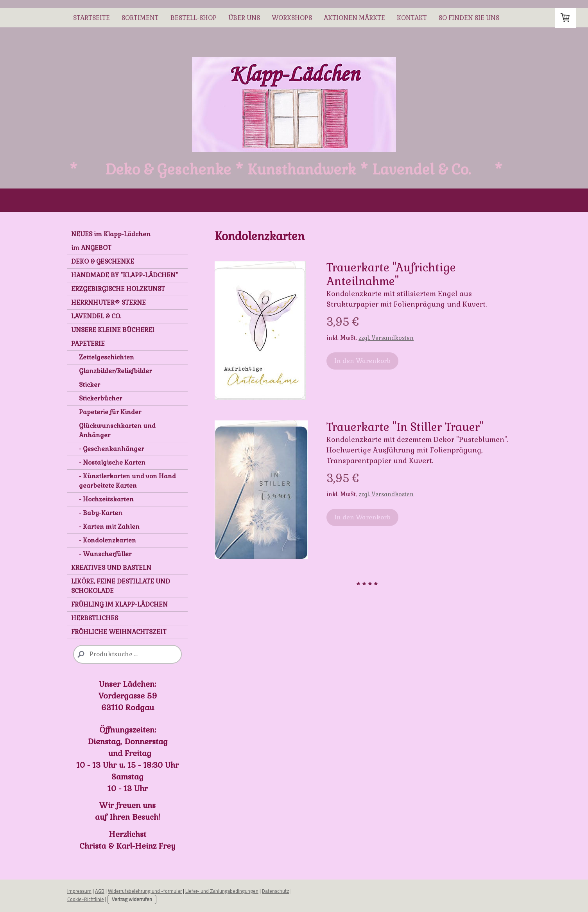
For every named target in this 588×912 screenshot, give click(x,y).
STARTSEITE (91, 18)
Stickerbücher (100, 398)
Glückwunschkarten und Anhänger (117, 430)
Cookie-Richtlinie (86, 899)
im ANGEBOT (91, 248)
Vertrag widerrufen (132, 899)
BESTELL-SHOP (194, 18)
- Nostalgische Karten (112, 462)
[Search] (127, 654)
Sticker (90, 385)
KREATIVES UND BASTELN (111, 568)
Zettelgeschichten (107, 357)
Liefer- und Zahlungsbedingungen (222, 891)
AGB (100, 891)
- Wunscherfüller (105, 554)
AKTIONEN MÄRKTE (354, 18)
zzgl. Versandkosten (386, 338)
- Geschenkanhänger (111, 449)
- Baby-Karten (101, 513)
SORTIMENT (140, 18)
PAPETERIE (88, 344)
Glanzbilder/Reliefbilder (115, 371)
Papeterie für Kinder (110, 412)
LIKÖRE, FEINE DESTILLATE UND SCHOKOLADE (121, 586)
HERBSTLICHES (95, 618)
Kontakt (412, 18)
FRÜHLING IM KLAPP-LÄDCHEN (119, 604)
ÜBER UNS (244, 18)
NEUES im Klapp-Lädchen (111, 234)
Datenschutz (276, 891)
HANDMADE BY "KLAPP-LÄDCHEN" (125, 275)
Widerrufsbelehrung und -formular (145, 891)
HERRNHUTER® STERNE (108, 303)
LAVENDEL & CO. (96, 316)
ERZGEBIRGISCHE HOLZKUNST (118, 289)
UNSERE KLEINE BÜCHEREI (113, 330)
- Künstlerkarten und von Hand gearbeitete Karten (127, 481)
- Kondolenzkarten (108, 540)
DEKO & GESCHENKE (103, 261)
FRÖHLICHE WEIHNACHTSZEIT (119, 632)
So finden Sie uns (469, 18)
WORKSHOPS (292, 18)
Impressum (79, 891)
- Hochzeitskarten (106, 499)
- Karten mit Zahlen (109, 527)
